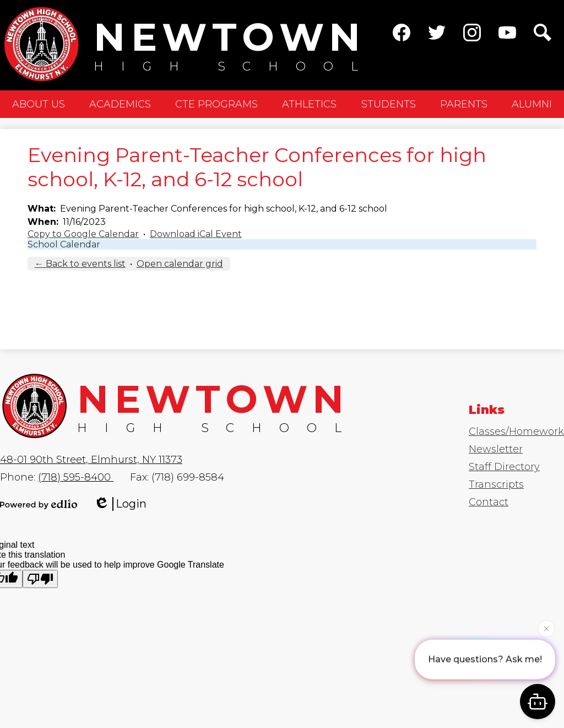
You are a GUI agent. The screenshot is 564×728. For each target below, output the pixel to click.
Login (120, 504)
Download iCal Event (196, 234)
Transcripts (496, 484)
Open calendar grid (180, 264)
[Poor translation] (40, 579)
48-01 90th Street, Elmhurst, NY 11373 (91, 460)
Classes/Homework (516, 432)
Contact (489, 502)
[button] (39, 104)
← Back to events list (80, 264)
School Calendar (64, 244)
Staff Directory (504, 467)
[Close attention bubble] (546, 628)
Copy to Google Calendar (83, 234)
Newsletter (496, 449)
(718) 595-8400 (76, 477)
